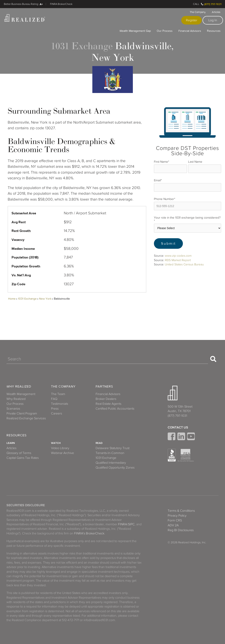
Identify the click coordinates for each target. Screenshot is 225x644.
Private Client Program (22, 413)
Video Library (60, 448)
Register (192, 20)
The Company (198, 12)
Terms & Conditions (181, 511)
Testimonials (60, 404)
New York (45, 299)
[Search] (107, 359)
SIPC (131, 524)
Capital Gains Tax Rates (23, 458)
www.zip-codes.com (178, 256)
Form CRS (175, 520)
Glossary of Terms (19, 453)
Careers (57, 413)
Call (196, 4)
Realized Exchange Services (26, 418)
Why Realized (19, 387)
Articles (216, 12)
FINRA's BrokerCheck (89, 533)
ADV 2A (173, 525)
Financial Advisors (190, 31)
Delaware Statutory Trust (112, 448)
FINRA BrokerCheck (61, 4)
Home (12, 299)
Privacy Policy (177, 516)
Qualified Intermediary (111, 463)
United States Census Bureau (184, 264)
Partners (104, 387)
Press (55, 409)
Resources (214, 31)
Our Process (165, 31)
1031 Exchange (27, 299)
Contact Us (178, 427)
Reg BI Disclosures (181, 530)
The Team (58, 394)
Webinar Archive (62, 453)
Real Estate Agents (108, 404)
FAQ (54, 399)
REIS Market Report (178, 260)
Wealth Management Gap (135, 31)
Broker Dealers (106, 399)
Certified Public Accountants (115, 409)
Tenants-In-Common (110, 453)
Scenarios (13, 409)
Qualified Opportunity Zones (115, 468)
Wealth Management (21, 394)
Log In (213, 20)
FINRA (123, 524)
